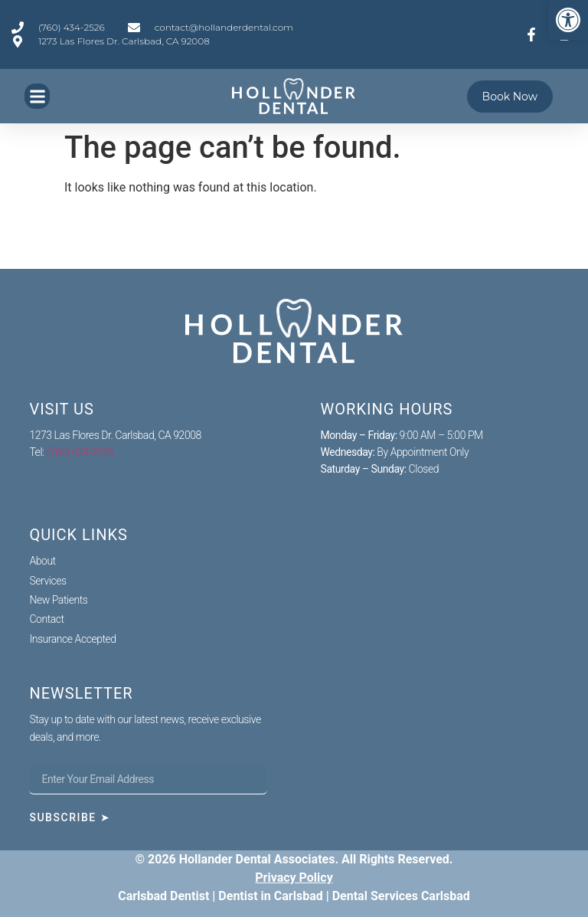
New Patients (58, 600)
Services (47, 581)
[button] (37, 96)
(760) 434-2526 (80, 452)
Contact (46, 619)
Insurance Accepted (72, 639)
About (42, 561)
